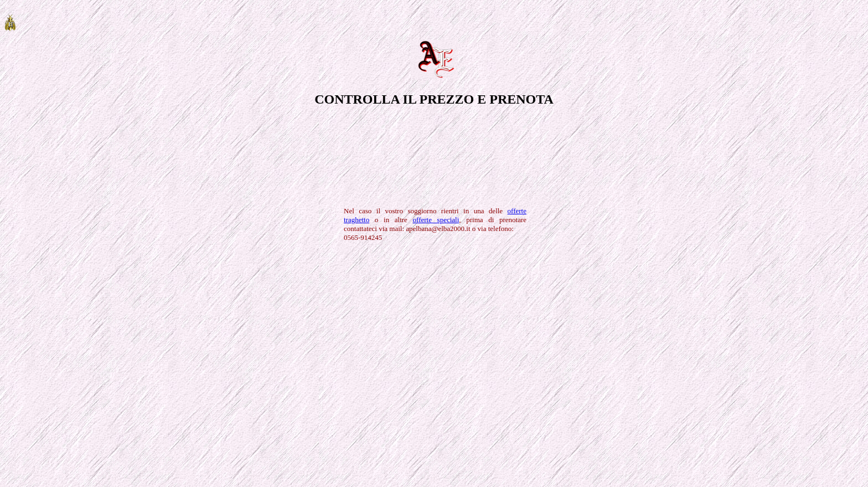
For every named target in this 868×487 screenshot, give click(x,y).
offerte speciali (436, 220)
